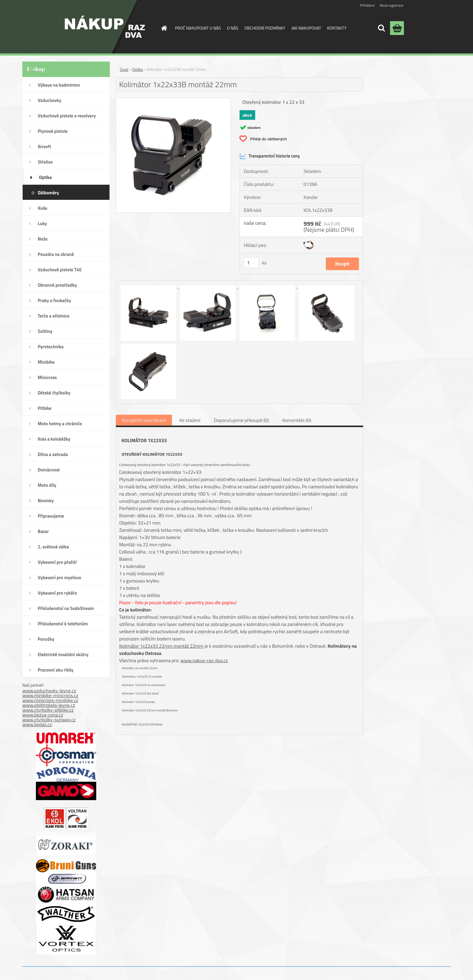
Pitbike (44, 408)
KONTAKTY (337, 28)
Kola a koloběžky (54, 439)
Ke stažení (190, 420)
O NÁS (233, 28)
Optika (45, 177)
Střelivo (45, 162)
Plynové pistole (53, 131)
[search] (381, 28)
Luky (42, 223)
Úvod (124, 69)
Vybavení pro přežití (57, 562)
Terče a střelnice (54, 316)
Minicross (47, 377)
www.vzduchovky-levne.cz (49, 691)
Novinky (46, 501)
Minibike (46, 362)
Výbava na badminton (59, 85)
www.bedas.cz (37, 724)
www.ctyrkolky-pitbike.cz (48, 710)
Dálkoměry (48, 193)
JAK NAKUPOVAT (306, 28)
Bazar (43, 531)
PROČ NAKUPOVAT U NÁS (198, 28)
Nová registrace (392, 5)
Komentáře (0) (297, 420)
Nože (43, 239)
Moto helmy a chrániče (60, 424)
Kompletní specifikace (144, 420)
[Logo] (105, 27)
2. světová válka (53, 547)
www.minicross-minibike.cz (50, 700)
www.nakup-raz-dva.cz (204, 660)
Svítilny (45, 331)
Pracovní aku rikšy (56, 670)
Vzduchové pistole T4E (60, 270)
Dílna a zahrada (53, 454)
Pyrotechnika (51, 347)
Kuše (43, 208)
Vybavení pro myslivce (59, 578)
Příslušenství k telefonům (63, 624)
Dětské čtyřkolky (54, 393)
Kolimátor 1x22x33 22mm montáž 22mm (161, 646)
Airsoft (44, 147)
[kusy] (251, 263)
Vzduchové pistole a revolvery (67, 116)
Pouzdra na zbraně (56, 254)
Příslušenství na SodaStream (66, 608)
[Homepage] (163, 28)
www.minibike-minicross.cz (50, 695)
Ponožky (46, 639)
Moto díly (47, 485)
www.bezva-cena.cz (43, 715)
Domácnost (49, 470)
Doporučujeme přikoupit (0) (241, 420)
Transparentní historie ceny (270, 156)
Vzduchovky (49, 100)
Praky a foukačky (54, 300)
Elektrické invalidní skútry (63, 654)
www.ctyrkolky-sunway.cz (49, 720)
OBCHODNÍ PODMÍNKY (265, 28)
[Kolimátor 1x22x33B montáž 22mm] (173, 101)
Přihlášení (367, 5)
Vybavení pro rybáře (57, 593)
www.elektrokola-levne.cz (49, 705)
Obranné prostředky (57, 285)
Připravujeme (51, 516)
